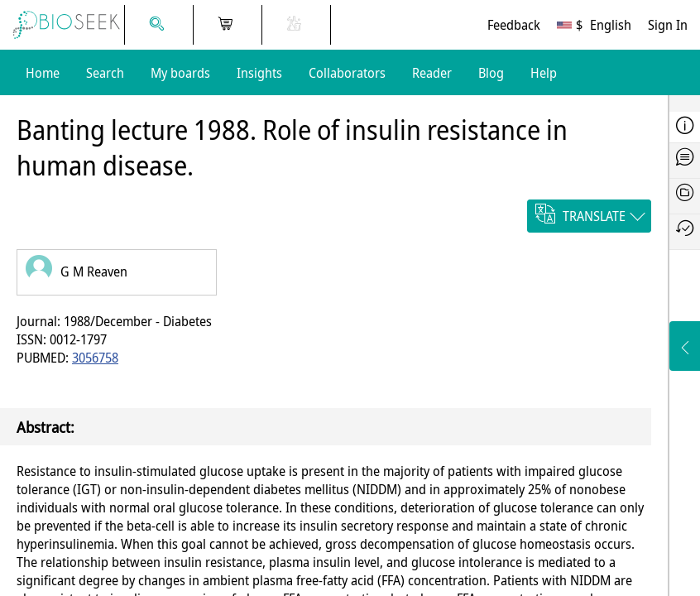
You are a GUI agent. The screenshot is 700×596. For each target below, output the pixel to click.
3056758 (95, 358)
